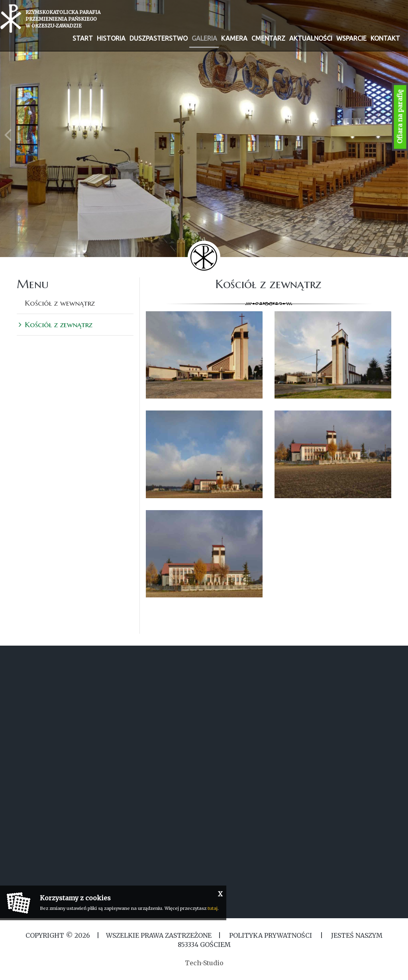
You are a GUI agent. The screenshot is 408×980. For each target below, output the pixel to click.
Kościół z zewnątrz (59, 324)
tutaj (213, 908)
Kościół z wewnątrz (60, 303)
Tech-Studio (204, 963)
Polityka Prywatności (271, 935)
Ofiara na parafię (400, 117)
